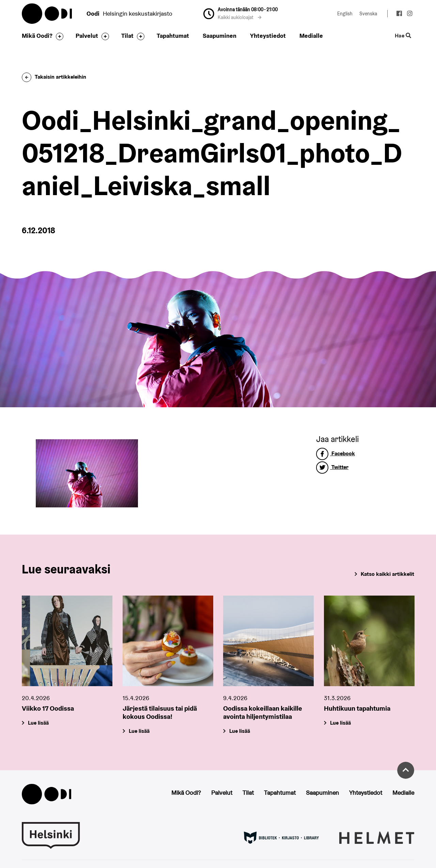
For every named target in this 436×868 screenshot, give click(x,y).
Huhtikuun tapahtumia (357, 708)
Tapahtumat (173, 36)
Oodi (47, 14)
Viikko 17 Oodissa (48, 708)
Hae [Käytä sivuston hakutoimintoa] (403, 36)
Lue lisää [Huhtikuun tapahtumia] (340, 722)
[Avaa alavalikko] (58, 36)
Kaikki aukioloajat (240, 17)
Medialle (311, 36)
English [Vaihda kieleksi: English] (345, 14)
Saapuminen (220, 36)
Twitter (332, 467)
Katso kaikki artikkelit (387, 574)
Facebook (336, 453)
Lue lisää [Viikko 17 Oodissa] (38, 722)
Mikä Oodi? (37, 36)
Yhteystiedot (268, 36)
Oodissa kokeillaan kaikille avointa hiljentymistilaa (263, 712)
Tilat (127, 36)
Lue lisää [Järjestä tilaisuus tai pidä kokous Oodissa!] (139, 731)
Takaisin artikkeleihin (54, 77)
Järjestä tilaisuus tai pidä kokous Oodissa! (160, 712)
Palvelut (87, 36)
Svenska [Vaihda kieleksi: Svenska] (368, 14)
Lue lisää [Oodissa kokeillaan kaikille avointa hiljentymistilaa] (240, 731)
